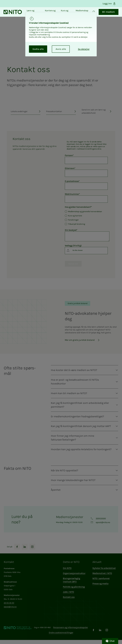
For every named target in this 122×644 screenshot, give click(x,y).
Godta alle (38, 49)
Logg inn (109, 4)
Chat (110, 641)
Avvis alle (61, 49)
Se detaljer (84, 49)
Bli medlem (106, 14)
